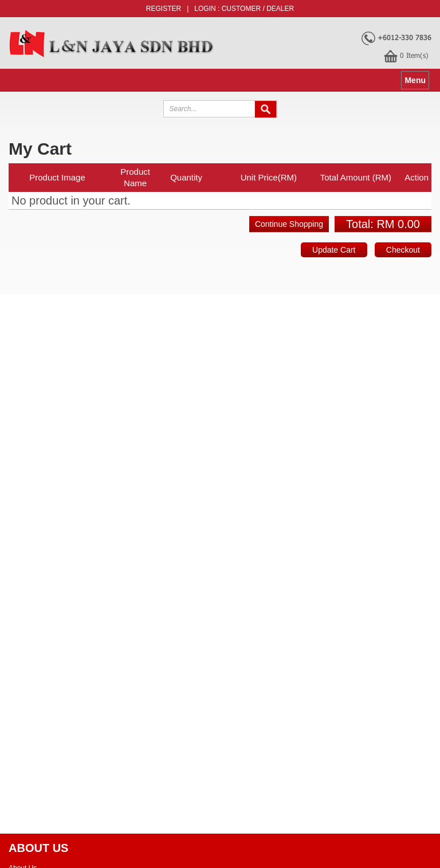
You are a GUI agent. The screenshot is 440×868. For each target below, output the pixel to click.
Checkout (403, 250)
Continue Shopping (289, 224)
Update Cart (334, 250)
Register (164, 9)
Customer (241, 9)
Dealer (280, 9)
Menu (415, 80)
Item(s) (414, 55)
